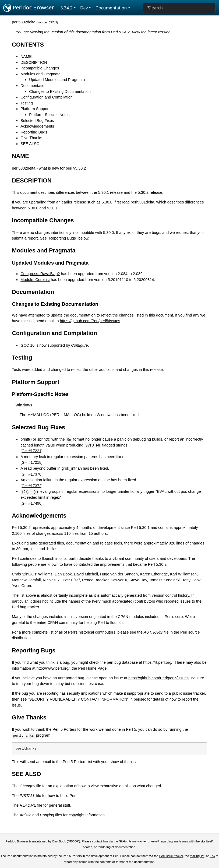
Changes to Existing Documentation (60, 92)
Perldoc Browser (29, 8)
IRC (212, 856)
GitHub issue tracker (133, 841)
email (155, 841)
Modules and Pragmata (40, 74)
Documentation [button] (111, 8)
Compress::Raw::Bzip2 (40, 274)
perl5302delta (24, 22)
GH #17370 (31, 474)
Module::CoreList (35, 280)
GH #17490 (31, 503)
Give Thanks (31, 138)
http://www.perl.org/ (53, 668)
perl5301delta (142, 202)
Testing (27, 103)
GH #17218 (31, 462)
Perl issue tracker (171, 856)
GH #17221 (31, 451)
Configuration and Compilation (47, 97)
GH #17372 (31, 486)
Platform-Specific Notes (49, 115)
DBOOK (73, 841)
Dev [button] (84, 8)
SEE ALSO (30, 144)
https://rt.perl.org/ (158, 662)
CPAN (53, 22)
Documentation (33, 86)
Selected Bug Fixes (37, 121)
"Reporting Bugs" (63, 238)
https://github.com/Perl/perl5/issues (90, 321)
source (42, 22)
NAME (26, 57)
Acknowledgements (37, 126)
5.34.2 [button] (67, 8)
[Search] (179, 8)
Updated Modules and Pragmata (57, 80)
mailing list (197, 856)
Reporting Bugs (34, 132)
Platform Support (35, 109)
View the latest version (151, 32)
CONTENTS (28, 45)
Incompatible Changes (40, 68)
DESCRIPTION (34, 62)
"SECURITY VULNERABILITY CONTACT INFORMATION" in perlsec (87, 699)
